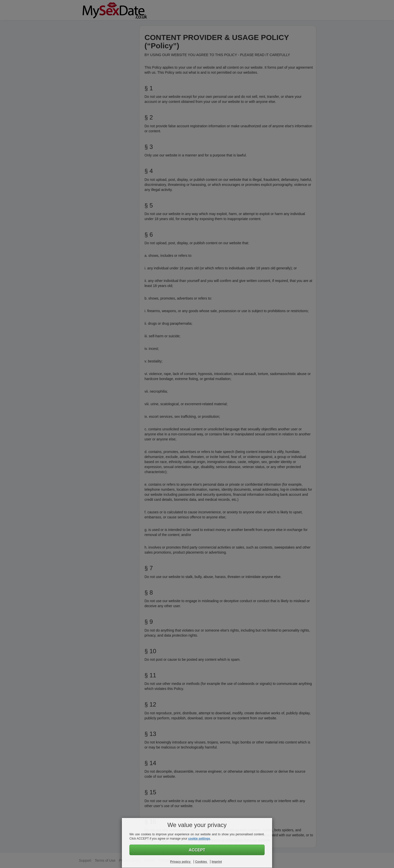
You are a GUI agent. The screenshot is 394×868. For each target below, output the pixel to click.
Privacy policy (181, 862)
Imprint (217, 862)
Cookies (202, 862)
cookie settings (199, 839)
